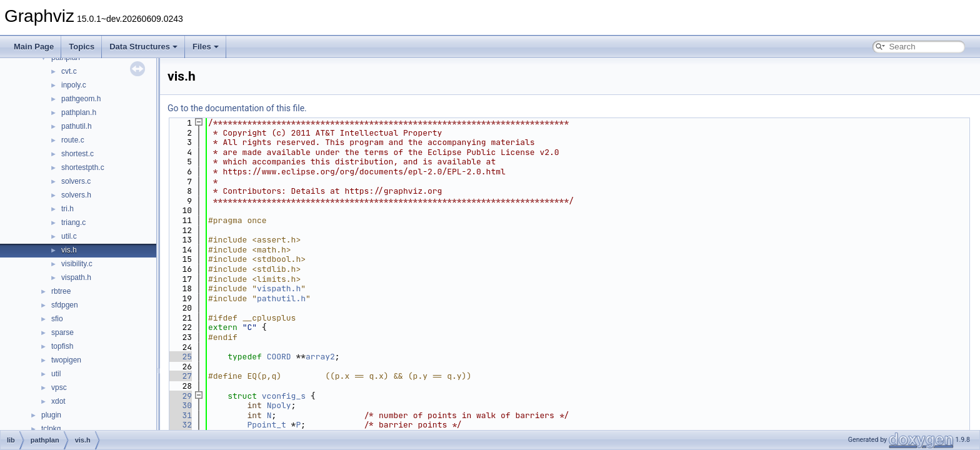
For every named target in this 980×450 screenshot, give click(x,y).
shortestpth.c (83, 167)
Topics (82, 47)
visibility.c (77, 264)
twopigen (66, 360)
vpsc (59, 387)
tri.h (67, 209)
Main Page (34, 47)
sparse (62, 332)
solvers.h (76, 195)
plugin (51, 415)
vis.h (69, 250)
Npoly (279, 405)
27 (180, 376)
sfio (57, 319)
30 (180, 405)
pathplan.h (79, 112)
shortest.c (77, 154)
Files (206, 47)
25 (180, 357)
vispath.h (76, 277)
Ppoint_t (266, 425)
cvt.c (69, 71)
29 (180, 396)
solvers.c (76, 181)
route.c (73, 140)
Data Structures (143, 47)
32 (180, 425)
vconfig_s (284, 396)
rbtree (61, 291)
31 (180, 415)
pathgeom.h (81, 99)
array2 (320, 357)
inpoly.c (74, 85)
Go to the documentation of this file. (237, 108)
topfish (62, 346)
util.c (69, 236)
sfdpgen (65, 305)
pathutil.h (77, 126)
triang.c (73, 222)
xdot (58, 401)
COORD (279, 357)
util (56, 374)
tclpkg (51, 429)
